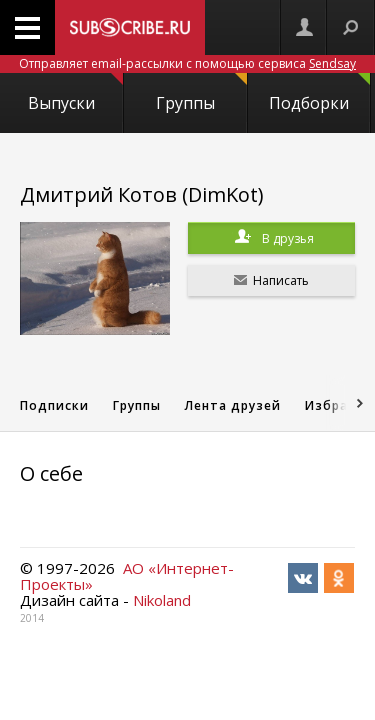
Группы (201, 93)
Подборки (319, 93)
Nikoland (162, 600)
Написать (271, 280)
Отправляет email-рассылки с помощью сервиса (187, 63)
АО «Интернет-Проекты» (127, 576)
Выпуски (75, 93)
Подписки (54, 405)
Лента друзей (233, 405)
